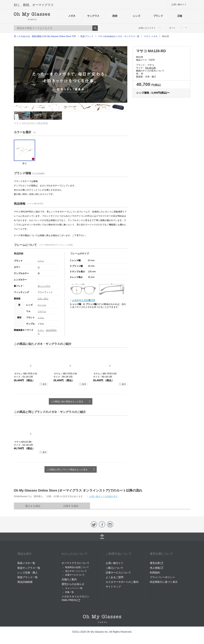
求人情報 (156, 568)
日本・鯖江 (43, 299)
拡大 (45, 384)
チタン (41, 330)
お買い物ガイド (179, 4)
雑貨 (115, 16)
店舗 (180, 16)
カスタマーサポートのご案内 (122, 582)
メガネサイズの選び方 (84, 300)
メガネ (72, 16)
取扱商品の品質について (77, 567)
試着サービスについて (118, 573)
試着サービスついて (75, 575)
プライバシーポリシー (162, 577)
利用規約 (155, 573)
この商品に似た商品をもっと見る (67, 402)
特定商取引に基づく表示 (164, 582)
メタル (41, 318)
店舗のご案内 (69, 579)
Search (95, 28)
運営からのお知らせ (73, 584)
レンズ (137, 16)
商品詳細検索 (25, 582)
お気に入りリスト (150, 28)
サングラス (93, 16)
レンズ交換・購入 (28, 573)
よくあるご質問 (115, 577)
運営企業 (156, 563)
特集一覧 (70, 592)
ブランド (158, 16)
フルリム (42, 311)
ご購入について (115, 568)
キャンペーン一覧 (74, 588)
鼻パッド (19, 286)
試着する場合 (71, 506)
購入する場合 (33, 506)
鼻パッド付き (44, 286)
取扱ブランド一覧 (28, 577)
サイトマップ (113, 587)
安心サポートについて (76, 571)
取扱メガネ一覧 (26, 563)
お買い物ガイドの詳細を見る (103, 496)
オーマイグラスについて (75, 563)
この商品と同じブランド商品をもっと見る (67, 470)
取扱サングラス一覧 (29, 568)
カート (178, 28)
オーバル (42, 305)
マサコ (41, 261)
